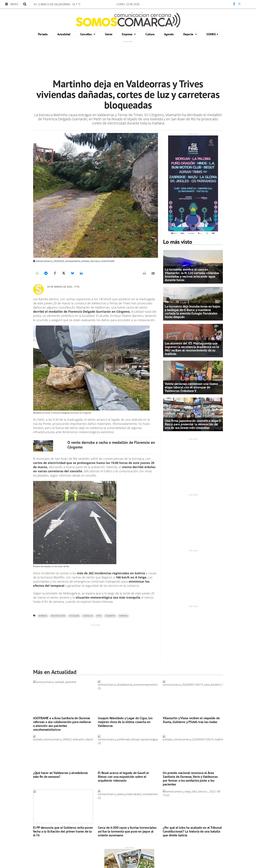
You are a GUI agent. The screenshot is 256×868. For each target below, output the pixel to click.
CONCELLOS (88, 616)
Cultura (150, 34)
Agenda (169, 34)
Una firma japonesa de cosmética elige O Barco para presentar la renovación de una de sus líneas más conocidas (193, 424)
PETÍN (99, 616)
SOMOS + (212, 34)
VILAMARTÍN (110, 616)
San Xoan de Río (58, 616)
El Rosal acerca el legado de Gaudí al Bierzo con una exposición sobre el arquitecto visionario (123, 777)
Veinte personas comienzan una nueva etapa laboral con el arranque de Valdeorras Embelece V (191, 387)
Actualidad (64, 34)
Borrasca (43, 616)
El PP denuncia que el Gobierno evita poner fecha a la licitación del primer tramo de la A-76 (63, 831)
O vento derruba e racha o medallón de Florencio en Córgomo (111, 445)
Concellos (86, 34)
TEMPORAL (123, 616)
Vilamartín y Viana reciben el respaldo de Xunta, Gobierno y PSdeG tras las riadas (191, 720)
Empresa (127, 34)
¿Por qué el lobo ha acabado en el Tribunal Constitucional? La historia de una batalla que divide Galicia (192, 831)
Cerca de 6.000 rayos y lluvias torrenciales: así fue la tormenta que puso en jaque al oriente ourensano (127, 831)
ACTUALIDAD (74, 616)
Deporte (189, 34)
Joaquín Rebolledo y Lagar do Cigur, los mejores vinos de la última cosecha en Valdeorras (125, 722)
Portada (43, 34)
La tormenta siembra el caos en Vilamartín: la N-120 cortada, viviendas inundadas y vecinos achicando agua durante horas (192, 275)
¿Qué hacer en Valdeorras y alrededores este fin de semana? (60, 775)
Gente (109, 34)
